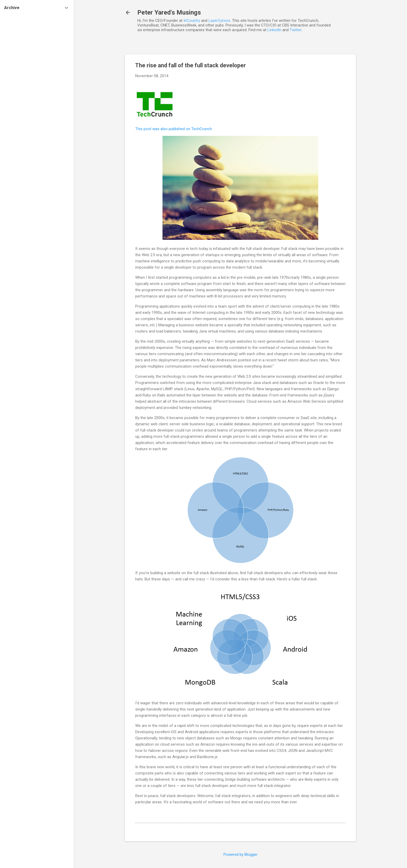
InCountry (192, 21)
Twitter (296, 30)
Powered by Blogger (240, 854)
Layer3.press (219, 21)
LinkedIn (274, 30)
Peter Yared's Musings (169, 12)
